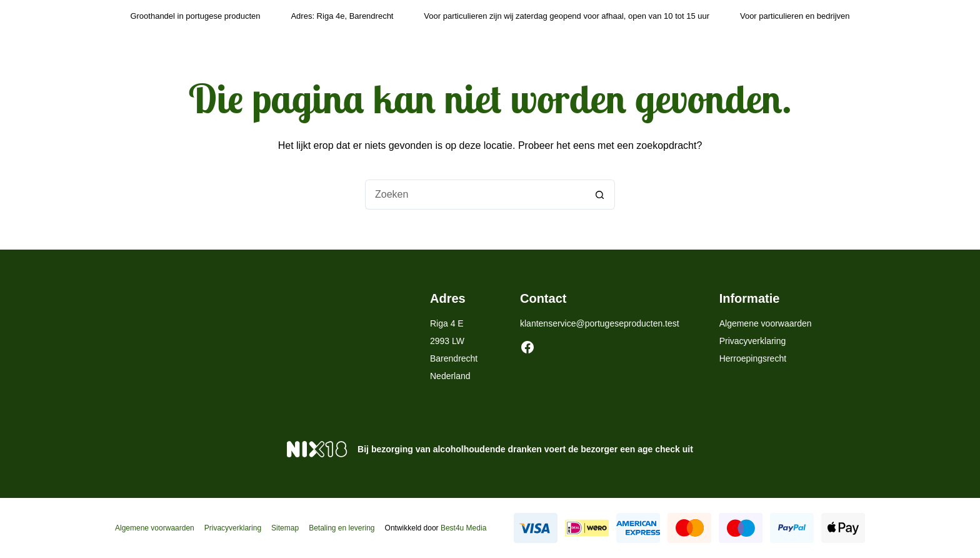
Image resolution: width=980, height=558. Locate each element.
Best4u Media (463, 528)
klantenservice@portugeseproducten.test (600, 323)
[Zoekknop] (600, 195)
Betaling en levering (342, 528)
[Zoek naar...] (475, 195)
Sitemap (285, 528)
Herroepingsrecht (753, 358)
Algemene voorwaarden (766, 323)
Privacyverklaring (753, 341)
